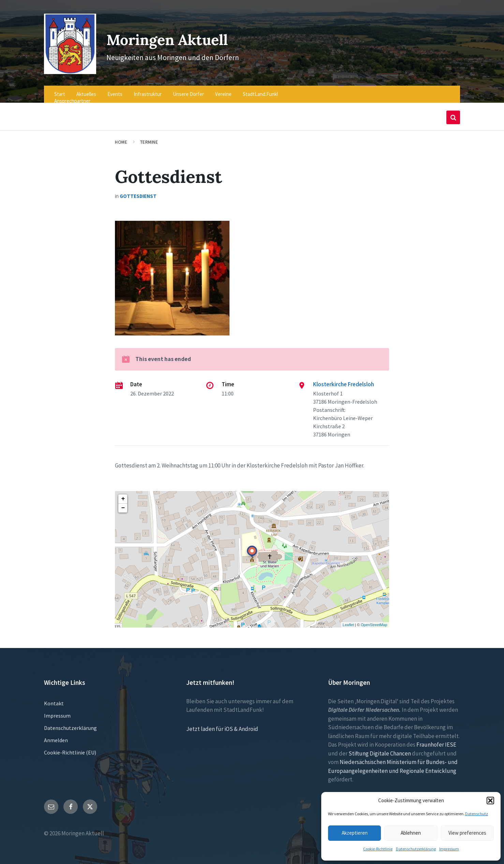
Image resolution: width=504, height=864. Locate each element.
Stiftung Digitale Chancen (380, 749)
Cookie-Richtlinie (378, 849)
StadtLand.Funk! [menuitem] (260, 90)
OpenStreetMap (374, 620)
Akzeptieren (355, 833)
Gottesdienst (138, 192)
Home (121, 138)
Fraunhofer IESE (436, 740)
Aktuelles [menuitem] (86, 90)
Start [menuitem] (60, 90)
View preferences (467, 833)
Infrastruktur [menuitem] (148, 90)
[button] (490, 801)
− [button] (123, 503)
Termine (149, 138)
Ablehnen (411, 833)
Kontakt (54, 699)
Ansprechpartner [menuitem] (72, 96)
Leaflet (348, 620)
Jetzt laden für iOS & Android (222, 724)
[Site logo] (68, 67)
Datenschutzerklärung (416, 849)
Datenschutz (477, 814)
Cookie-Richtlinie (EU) (70, 748)
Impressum (449, 849)
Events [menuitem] (115, 90)
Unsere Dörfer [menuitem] (188, 90)
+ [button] (123, 494)
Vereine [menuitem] (223, 90)
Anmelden (56, 735)
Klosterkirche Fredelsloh (344, 379)
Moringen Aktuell (175, 37)
